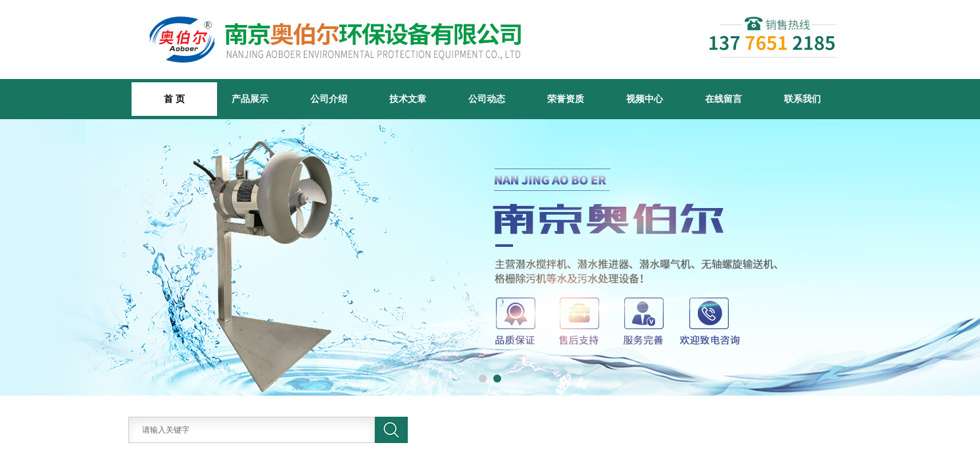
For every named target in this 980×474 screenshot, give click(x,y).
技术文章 (408, 99)
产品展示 (250, 99)
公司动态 (487, 99)
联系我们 (802, 99)
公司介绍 (329, 99)
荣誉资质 (566, 99)
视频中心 (645, 99)
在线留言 (723, 99)
